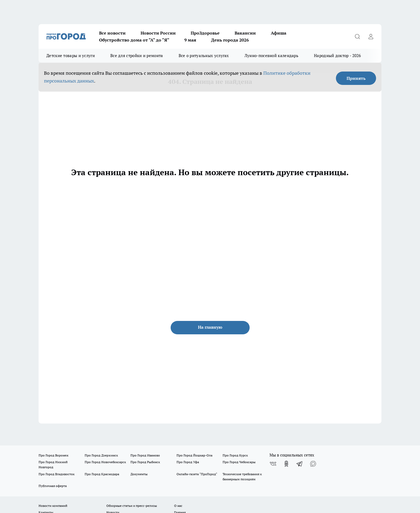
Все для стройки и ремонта (137, 56)
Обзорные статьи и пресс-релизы (132, 506)
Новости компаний (53, 506)
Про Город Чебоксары (239, 462)
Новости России (158, 33)
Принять (356, 78)
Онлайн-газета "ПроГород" (197, 474)
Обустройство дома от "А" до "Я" (134, 40)
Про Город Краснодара (102, 474)
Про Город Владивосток (57, 474)
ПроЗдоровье (205, 33)
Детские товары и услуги (71, 56)
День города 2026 (230, 40)
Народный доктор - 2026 (337, 56)
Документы (139, 474)
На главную (210, 327)
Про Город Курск (235, 455)
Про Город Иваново (145, 455)
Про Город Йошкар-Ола (194, 455)
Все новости (112, 33)
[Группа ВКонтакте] (273, 464)
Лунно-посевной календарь (271, 56)
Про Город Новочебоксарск (105, 462)
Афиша (279, 33)
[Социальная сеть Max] (313, 464)
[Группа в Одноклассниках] (286, 464)
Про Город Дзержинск (101, 455)
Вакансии (245, 33)
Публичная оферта (53, 486)
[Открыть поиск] (357, 36)
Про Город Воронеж (54, 455)
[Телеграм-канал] (300, 464)
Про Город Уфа (188, 462)
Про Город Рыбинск (145, 462)
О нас (178, 506)
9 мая (190, 40)
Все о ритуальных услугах (204, 56)
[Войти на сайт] (371, 36)
